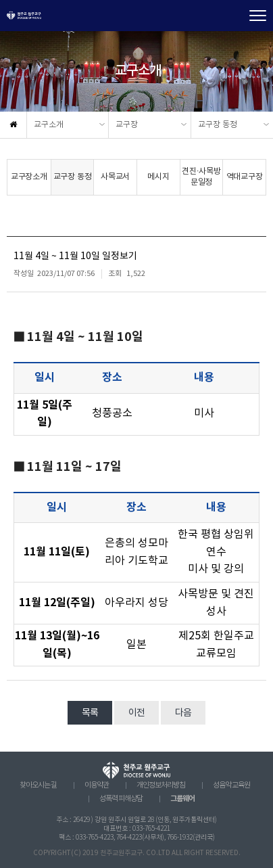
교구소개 (49, 125)
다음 (183, 713)
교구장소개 (29, 177)
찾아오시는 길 (38, 785)
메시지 (158, 177)
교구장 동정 (218, 125)
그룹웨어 (182, 799)
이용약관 (97, 785)
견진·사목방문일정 (201, 177)
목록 (90, 713)
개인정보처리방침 (161, 785)
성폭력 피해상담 (121, 799)
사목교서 (115, 177)
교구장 (127, 125)
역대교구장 (245, 177)
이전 (136, 713)
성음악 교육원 (231, 785)
